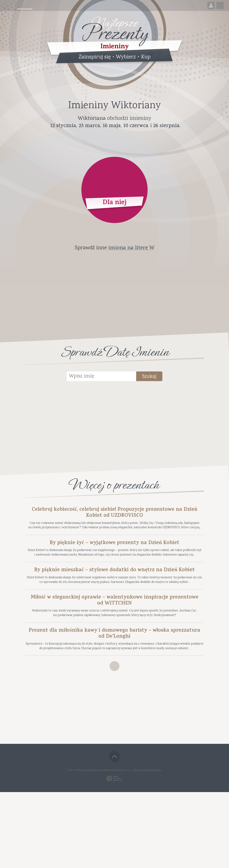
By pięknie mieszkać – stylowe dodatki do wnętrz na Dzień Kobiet (115, 607)
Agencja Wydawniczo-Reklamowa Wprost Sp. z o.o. (106, 846)
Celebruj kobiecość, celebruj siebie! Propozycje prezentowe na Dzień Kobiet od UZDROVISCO (114, 515)
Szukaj (158, 377)
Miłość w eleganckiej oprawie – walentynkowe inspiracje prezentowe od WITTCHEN (115, 653)
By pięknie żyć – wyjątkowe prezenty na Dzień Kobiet (114, 561)
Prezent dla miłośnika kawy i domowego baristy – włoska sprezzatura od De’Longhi (114, 694)
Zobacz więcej (114, 740)
